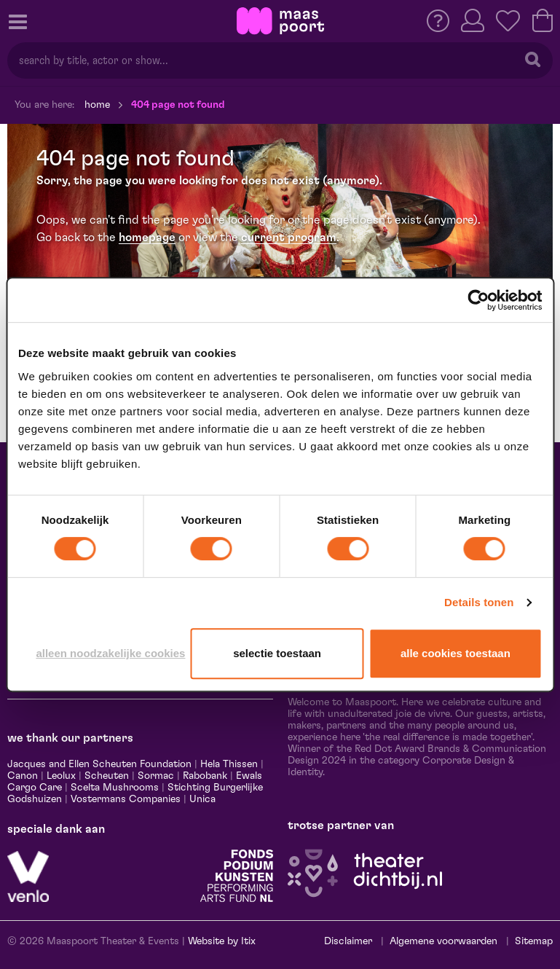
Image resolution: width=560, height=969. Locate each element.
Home (97, 105)
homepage (147, 238)
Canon (23, 776)
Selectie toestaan (277, 653)
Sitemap (534, 941)
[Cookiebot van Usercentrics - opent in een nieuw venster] (478, 300)
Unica (202, 799)
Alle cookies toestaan (456, 653)
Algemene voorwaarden (443, 941)
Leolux (61, 776)
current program (289, 238)
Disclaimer (348, 941)
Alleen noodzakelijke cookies (110, 653)
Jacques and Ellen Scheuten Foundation (99, 764)
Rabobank (205, 776)
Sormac (156, 776)
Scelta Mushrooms (113, 788)
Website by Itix (222, 941)
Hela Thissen (229, 764)
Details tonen (479, 602)
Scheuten (107, 776)
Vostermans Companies (126, 799)
